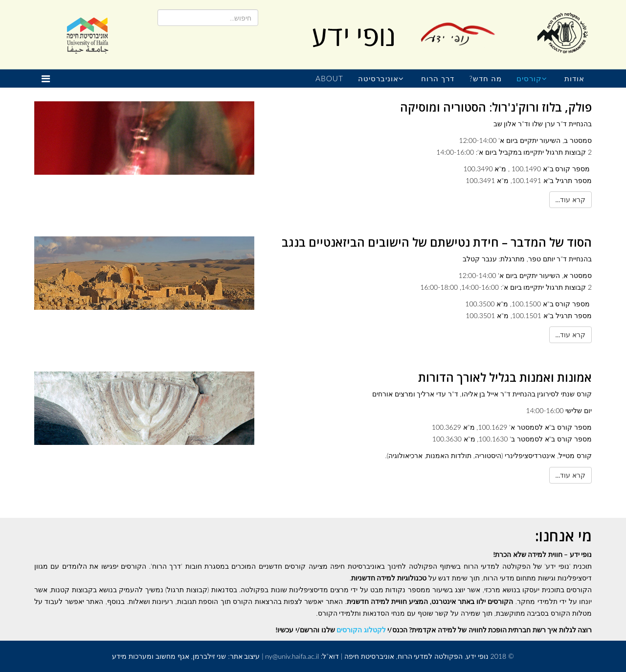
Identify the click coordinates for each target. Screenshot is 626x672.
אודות (574, 78)
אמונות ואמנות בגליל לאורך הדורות (505, 377)
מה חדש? (485, 78)
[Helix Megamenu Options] (48, 79)
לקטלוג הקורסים (361, 630)
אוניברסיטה (378, 78)
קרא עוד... (571, 199)
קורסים (529, 78)
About (329, 78)
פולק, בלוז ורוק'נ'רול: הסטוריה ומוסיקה (496, 107)
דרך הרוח (438, 78)
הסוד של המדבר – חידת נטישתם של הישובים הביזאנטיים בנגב (437, 242)
